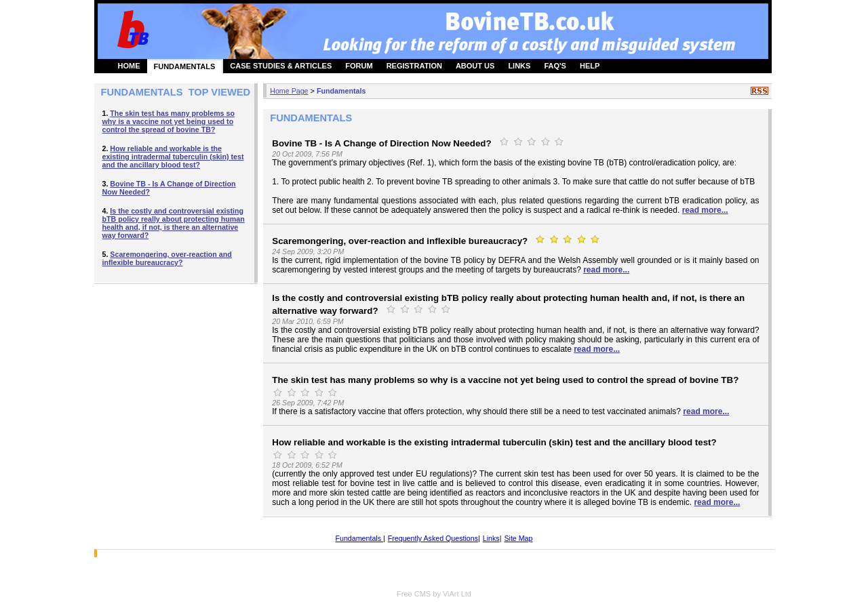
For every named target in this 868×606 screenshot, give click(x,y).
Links (491, 538)
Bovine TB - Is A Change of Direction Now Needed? (381, 143)
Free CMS (414, 594)
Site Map (518, 538)
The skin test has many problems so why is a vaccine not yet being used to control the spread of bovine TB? (169, 121)
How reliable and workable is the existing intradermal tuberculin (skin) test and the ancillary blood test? (173, 157)
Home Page (289, 91)
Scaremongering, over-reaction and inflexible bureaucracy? (167, 258)
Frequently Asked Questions (433, 538)
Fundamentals (341, 91)
